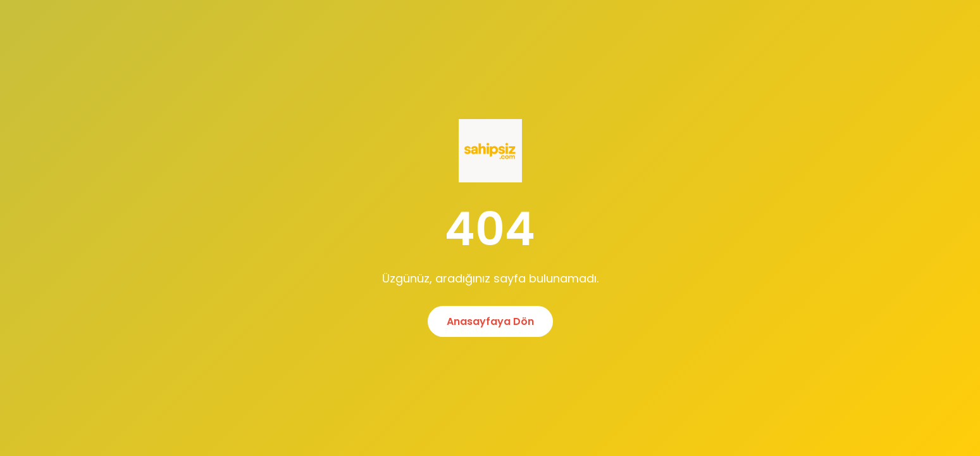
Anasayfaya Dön (490, 321)
